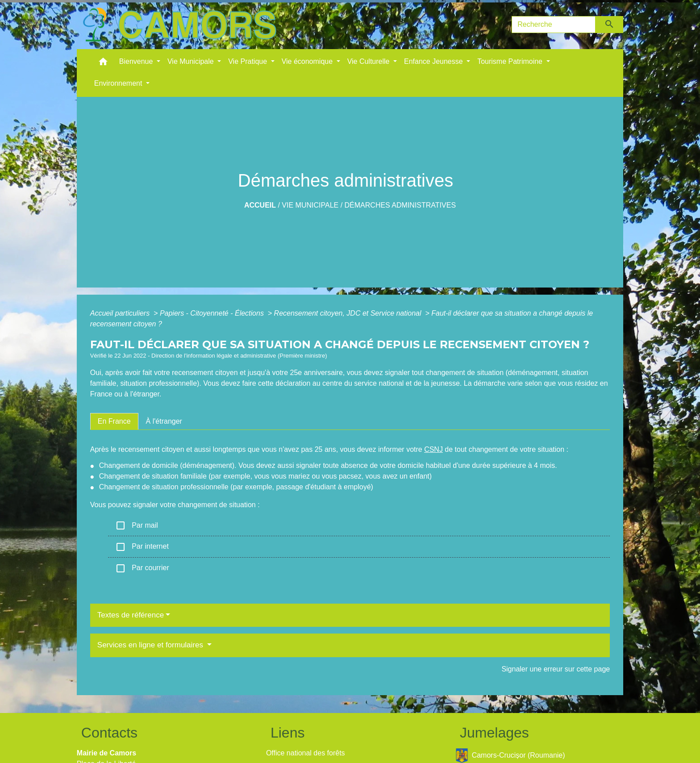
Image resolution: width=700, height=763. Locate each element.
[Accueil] (179, 25)
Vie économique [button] (308, 61)
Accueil (260, 205)
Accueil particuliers (121, 313)
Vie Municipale (310, 205)
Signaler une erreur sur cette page (556, 669)
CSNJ (433, 449)
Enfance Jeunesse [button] (434, 61)
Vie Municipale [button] (192, 61)
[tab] (114, 421)
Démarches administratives (400, 205)
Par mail (137, 525)
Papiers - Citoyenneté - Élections (213, 313)
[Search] (554, 25)
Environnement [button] (119, 83)
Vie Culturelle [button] (369, 61)
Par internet (142, 547)
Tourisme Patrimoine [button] (511, 61)
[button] (103, 64)
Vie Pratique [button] (248, 61)
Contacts (109, 733)
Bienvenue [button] (137, 61)
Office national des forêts (306, 753)
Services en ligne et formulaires (151, 645)
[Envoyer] (610, 25)
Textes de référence (131, 615)
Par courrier (142, 568)
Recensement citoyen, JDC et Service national (349, 313)
